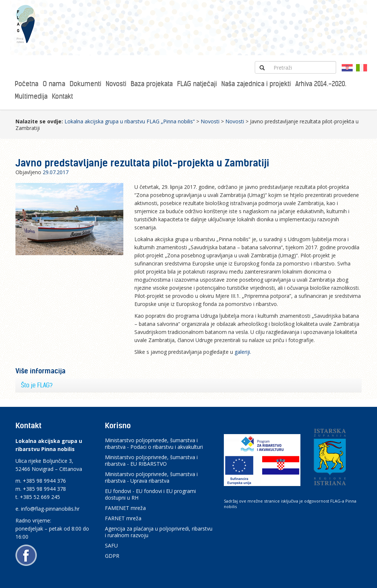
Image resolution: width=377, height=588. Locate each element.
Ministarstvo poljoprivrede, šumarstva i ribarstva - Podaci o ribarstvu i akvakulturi (154, 443)
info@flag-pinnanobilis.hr (50, 509)
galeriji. (244, 352)
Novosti (116, 84)
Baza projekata (152, 84)
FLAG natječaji (197, 84)
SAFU (111, 545)
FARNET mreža (123, 518)
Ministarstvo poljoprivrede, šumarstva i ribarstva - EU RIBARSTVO (151, 460)
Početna (27, 84)
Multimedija (31, 96)
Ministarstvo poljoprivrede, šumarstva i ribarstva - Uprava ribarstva (151, 477)
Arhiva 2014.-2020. (321, 84)
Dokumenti (85, 84)
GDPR (112, 556)
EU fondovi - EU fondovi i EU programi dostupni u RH (150, 494)
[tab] (188, 385)
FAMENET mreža (125, 508)
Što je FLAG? (37, 385)
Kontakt (62, 96)
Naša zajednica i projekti (256, 84)
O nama (54, 84)
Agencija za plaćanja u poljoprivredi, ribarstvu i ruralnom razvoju (159, 532)
